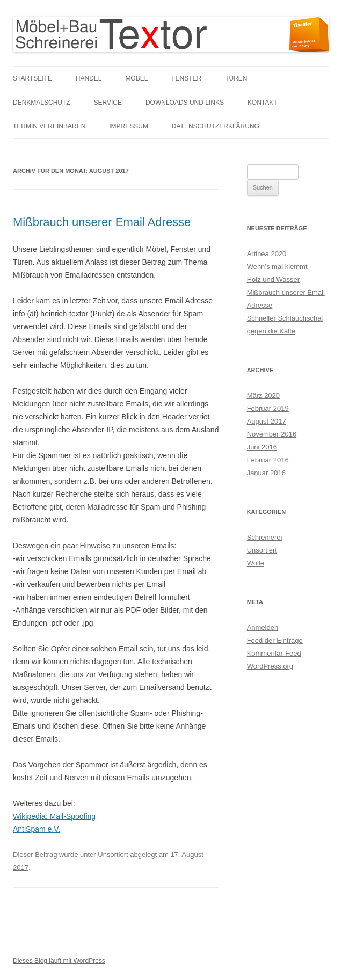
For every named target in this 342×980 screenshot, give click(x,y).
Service (108, 103)
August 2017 (267, 421)
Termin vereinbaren (49, 126)
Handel (89, 78)
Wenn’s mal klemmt (277, 267)
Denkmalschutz (42, 103)
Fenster (186, 78)
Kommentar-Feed (274, 653)
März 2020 (263, 395)
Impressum (129, 126)
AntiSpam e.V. (37, 829)
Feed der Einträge (275, 640)
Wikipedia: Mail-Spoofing (54, 816)
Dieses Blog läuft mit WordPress (59, 961)
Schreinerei (265, 537)
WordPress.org (270, 666)
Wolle (256, 563)
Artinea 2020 (267, 254)
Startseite (32, 78)
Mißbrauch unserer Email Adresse (102, 222)
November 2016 (272, 434)
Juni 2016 (262, 447)
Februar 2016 (268, 460)
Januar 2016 (266, 473)
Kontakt (263, 103)
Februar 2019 (268, 408)
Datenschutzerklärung (216, 126)
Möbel (136, 78)
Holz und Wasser (274, 280)
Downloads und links (185, 103)
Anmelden (263, 627)
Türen (236, 78)
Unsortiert (113, 855)
